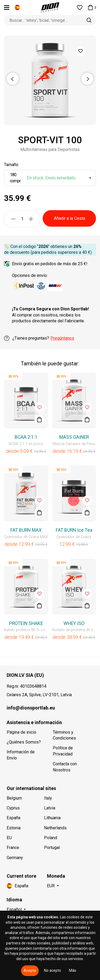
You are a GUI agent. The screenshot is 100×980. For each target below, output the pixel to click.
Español (14, 909)
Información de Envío (21, 755)
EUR (51, 886)
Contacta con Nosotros (65, 767)
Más (73, 970)
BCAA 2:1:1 (26, 437)
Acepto (30, 970)
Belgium (14, 798)
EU (9, 838)
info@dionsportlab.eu (31, 708)
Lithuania (52, 818)
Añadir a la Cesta (69, 218)
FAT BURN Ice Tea (74, 530)
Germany (15, 858)
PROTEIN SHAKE (26, 623)
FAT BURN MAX (26, 530)
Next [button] (87, 79)
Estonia (14, 828)
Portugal (52, 848)
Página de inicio (21, 732)
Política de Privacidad (63, 751)
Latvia (50, 808)
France (13, 848)
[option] (50, 80)
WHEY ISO (74, 623)
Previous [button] (13, 79)
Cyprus (13, 808)
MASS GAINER (74, 437)
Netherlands (55, 828)
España (13, 818)
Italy (48, 798)
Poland (51, 838)
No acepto (53, 970)
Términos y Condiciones (64, 735)
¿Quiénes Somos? (24, 742)
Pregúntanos (62, 338)
